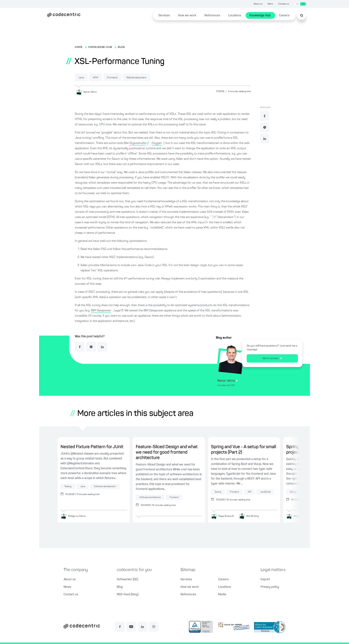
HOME (79, 47)
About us (258, 4)
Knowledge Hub (260, 16)
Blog (120, 587)
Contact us (284, 4)
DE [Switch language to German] (297, 4)
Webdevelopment (149, 78)
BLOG (121, 47)
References (212, 16)
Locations (235, 16)
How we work (187, 16)
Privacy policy (270, 587)
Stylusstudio (138, 143)
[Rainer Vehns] (88, 92)
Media (222, 595)
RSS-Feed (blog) (128, 595)
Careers (284, 16)
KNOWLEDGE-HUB (100, 47)
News (270, 4)
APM (100, 78)
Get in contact (272, 358)
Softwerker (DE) (127, 580)
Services (164, 16)
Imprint (265, 580)
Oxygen (157, 143)
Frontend (121, 78)
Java (83, 78)
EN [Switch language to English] (303, 4)
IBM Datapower (101, 310)
